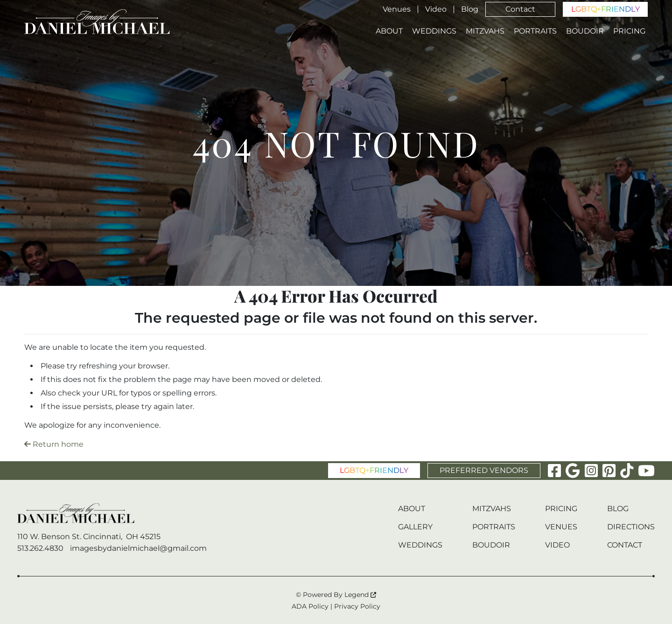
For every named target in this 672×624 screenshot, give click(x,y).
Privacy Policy (357, 606)
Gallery (415, 527)
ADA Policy (310, 606)
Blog (470, 9)
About (389, 31)
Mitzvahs (485, 31)
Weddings (434, 31)
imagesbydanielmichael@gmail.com (138, 548)
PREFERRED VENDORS (484, 470)
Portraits (535, 31)
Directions (631, 527)
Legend (360, 595)
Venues (397, 9)
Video (436, 9)
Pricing (629, 31)
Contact (520, 9)
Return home (54, 444)
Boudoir (585, 31)
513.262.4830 (40, 548)
